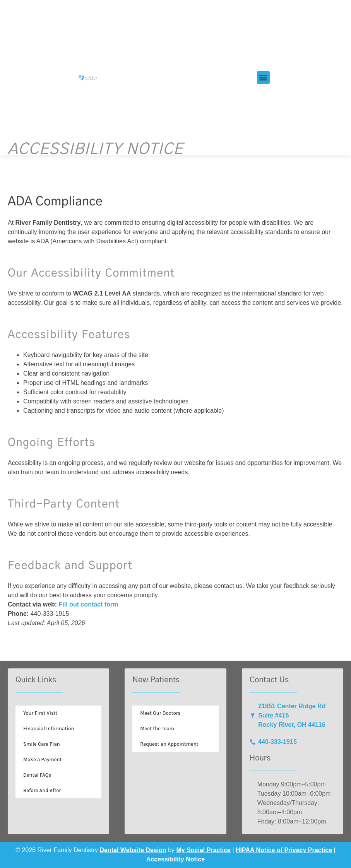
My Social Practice (204, 850)
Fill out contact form (89, 604)
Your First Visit (40, 713)
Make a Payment (42, 759)
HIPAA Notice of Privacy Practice (284, 850)
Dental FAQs (37, 775)
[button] (263, 78)
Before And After (42, 790)
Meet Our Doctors (160, 713)
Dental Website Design (133, 850)
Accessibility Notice (175, 859)
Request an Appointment (169, 744)
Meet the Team (157, 729)
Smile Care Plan (42, 744)
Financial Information (49, 729)
